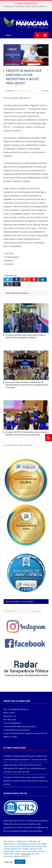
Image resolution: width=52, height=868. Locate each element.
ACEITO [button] (20, 862)
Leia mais (26, 854)
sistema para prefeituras (38, 821)
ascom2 (10, 91)
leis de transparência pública (16, 831)
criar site (20, 821)
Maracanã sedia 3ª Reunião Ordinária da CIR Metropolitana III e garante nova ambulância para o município (27, 385)
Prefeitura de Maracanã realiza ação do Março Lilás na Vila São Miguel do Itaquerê (27, 6)
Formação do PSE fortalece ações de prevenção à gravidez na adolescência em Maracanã (27, 433)
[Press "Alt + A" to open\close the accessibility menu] (49, 438)
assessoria (23, 824)
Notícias (45, 91)
